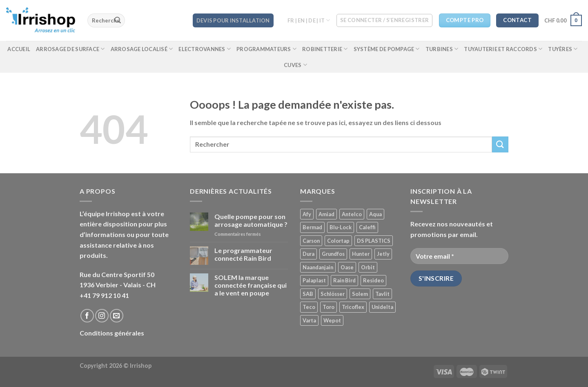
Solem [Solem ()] (360, 294)
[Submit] (118, 20)
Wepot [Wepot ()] (332, 320)
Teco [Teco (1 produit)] (309, 307)
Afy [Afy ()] (307, 214)
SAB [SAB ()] (308, 294)
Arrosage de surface (70, 49)
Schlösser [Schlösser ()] (333, 294)
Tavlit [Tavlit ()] (382, 294)
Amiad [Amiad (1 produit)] (326, 214)
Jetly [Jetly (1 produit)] (383, 254)
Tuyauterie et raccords (503, 49)
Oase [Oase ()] (347, 267)
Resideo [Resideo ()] (373, 280)
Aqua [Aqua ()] (375, 214)
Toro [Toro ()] (329, 307)
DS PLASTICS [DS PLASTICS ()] (374, 241)
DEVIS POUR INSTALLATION (233, 20)
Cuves (295, 65)
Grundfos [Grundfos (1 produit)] (333, 254)
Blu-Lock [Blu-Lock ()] (341, 227)
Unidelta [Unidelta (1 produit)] (382, 307)
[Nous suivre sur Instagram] (102, 316)
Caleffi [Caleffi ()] (367, 227)
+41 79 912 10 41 (104, 295)
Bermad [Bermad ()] (312, 227)
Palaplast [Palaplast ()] (314, 280)
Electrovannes (205, 49)
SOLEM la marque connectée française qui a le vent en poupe (251, 285)
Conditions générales (112, 333)
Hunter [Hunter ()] (361, 254)
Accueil (19, 49)
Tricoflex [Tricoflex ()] (353, 307)
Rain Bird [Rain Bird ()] (344, 280)
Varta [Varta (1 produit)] (309, 320)
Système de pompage (387, 49)
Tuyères (563, 49)
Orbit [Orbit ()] (368, 267)
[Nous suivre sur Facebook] (87, 316)
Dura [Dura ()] (308, 254)
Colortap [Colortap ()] (338, 241)
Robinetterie (325, 49)
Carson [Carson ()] (311, 241)
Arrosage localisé (142, 49)
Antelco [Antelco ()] (352, 214)
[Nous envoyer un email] (117, 316)
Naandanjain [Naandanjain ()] (318, 267)
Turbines (442, 49)
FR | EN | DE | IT (309, 20)
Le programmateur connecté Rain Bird (243, 254)
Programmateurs (266, 49)
